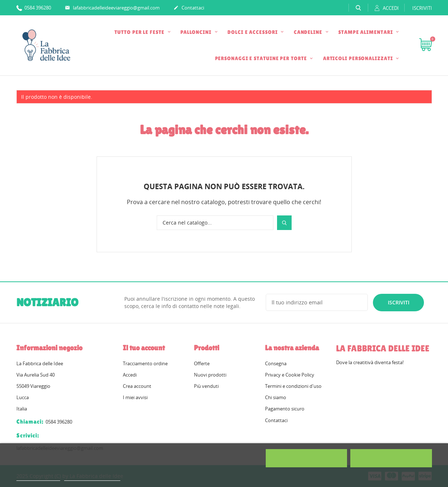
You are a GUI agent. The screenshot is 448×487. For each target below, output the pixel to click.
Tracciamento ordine (145, 363)
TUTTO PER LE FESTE (140, 32)
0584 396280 (34, 7)
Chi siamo (276, 397)
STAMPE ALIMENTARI (366, 32)
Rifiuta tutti (306, 458)
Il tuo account (144, 348)
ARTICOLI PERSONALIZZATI (359, 58)
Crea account (137, 386)
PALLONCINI (197, 32)
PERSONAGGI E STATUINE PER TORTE (262, 58)
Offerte (202, 363)
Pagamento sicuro (285, 409)
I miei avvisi (135, 397)
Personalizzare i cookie (92, 477)
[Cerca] (215, 223)
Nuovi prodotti (210, 375)
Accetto (391, 458)
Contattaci (189, 8)
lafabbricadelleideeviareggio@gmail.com (112, 8)
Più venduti (206, 386)
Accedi (130, 375)
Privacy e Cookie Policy (290, 375)
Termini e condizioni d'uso (293, 386)
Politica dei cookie (38, 477)
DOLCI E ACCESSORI (253, 32)
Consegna (276, 363)
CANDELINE (309, 32)
